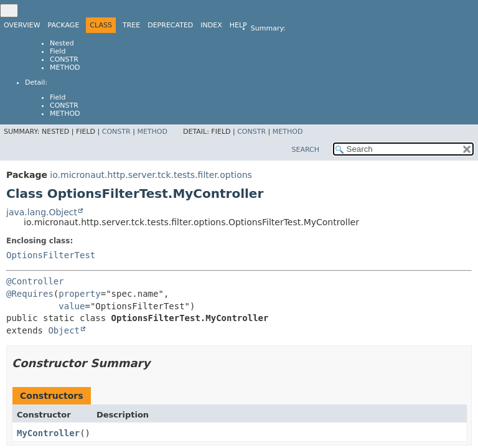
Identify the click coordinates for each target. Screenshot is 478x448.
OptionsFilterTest (51, 255)
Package (64, 25)
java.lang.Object (42, 212)
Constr (64, 59)
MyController (48, 433)
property (79, 294)
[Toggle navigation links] (9, 11)
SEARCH (305, 150)
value (72, 306)
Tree (131, 25)
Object (64, 330)
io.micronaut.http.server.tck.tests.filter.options (151, 175)
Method (65, 68)
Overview (22, 25)
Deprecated (170, 25)
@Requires (30, 294)
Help (238, 25)
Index (211, 25)
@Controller (35, 281)
